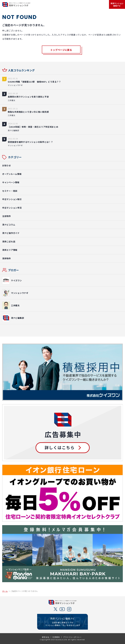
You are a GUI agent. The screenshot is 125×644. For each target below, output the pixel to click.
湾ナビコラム (9, 225)
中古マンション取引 (12, 199)
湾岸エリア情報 (10, 250)
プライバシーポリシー (72, 637)
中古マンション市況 (12, 208)
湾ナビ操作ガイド (11, 233)
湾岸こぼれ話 (9, 241)
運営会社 (46, 637)
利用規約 (56, 637)
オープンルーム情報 (12, 174)
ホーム (5, 591)
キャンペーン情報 (11, 182)
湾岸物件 (7, 258)
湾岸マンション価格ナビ (117, 4)
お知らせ (7, 165)
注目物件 (7, 216)
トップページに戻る (61, 50)
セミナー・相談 (10, 191)
